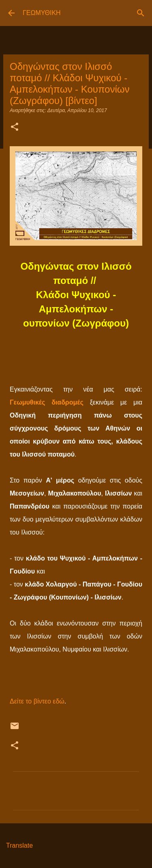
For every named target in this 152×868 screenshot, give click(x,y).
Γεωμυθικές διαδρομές (47, 402)
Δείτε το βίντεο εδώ (37, 701)
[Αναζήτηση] (141, 13)
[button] (15, 128)
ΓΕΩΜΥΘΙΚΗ (42, 13)
